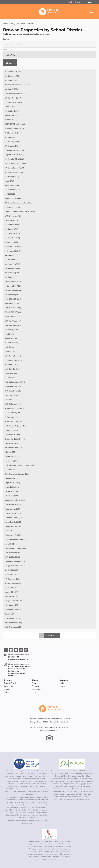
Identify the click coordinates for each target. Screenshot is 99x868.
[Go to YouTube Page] (16, 631)
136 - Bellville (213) (12, 381)
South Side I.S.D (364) (13, 280)
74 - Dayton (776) (11, 202)
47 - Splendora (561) (12, 241)
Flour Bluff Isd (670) (12, 215)
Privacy (32, 703)
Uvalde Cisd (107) (11, 578)
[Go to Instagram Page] (11, 631)
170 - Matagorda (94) (13, 599)
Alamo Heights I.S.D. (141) (15, 481)
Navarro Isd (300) (11, 320)
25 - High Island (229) (13, 355)
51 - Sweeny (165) (12, 442)
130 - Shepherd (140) (13, 486)
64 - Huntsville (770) (13, 206)
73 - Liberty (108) (11, 569)
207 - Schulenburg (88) (13, 604)
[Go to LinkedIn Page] (26, 631)
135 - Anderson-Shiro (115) (15, 543)
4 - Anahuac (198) (11, 398)
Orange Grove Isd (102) (13, 582)
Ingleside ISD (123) (12, 525)
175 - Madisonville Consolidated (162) (19, 446)
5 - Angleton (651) (12, 223)
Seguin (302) (9, 315)
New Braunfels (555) (12, 245)
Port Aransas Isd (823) (13, 180)
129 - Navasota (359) (13, 289)
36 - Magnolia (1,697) (13, 97)
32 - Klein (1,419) (11, 118)
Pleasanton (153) (11, 460)
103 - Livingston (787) (13, 197)
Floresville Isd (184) (12, 416)
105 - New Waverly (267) (14, 337)
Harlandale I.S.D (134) (13, 503)
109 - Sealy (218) (11, 376)
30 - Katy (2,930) (11, 70)
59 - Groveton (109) (12, 560)
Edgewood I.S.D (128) (13, 516)
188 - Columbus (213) (13, 385)
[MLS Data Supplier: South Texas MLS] (72, 745)
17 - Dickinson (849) (12, 171)
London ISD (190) (11, 411)
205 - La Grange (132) (13, 508)
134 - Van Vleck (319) (13, 302)
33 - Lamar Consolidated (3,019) (17, 66)
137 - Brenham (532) (13, 250)
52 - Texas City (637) (13, 228)
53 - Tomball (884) (12, 167)
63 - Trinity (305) (11, 311)
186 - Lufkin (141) (12, 477)
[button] (89, 41)
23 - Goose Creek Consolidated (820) (19, 184)
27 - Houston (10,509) (13, 53)
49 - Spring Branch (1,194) (15, 149)
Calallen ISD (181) (12, 425)
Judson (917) (9, 162)
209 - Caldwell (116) (13, 538)
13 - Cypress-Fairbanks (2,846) (16, 75)
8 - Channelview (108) (13, 564)
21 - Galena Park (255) (13, 341)
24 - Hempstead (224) (13, 368)
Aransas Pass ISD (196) (13, 403)
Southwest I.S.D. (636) (13, 232)
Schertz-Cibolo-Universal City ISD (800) (20, 193)
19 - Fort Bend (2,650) (13, 79)
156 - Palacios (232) (12, 350)
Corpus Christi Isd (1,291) (14, 136)
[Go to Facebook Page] (6, 631)
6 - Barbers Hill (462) (13, 267)
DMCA (46, 703)
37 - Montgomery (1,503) (14, 110)
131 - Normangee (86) (13, 608)
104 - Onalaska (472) (13, 263)
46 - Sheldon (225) (12, 359)
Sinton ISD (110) (11, 556)
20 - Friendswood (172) (13, 429)
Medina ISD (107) (11, 573)
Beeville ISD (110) (12, 551)
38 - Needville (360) (12, 285)
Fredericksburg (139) (13, 490)
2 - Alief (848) (10, 175)
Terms (39, 703)
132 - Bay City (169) (12, 438)
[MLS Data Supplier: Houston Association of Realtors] (27, 745)
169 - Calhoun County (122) (15, 529)
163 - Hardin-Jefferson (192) (16, 407)
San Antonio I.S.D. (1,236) (14, 140)
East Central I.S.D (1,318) (14, 132)
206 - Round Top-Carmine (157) (17, 455)
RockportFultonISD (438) (14, 271)
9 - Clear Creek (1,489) (13, 114)
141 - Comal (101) (12, 586)
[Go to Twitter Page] (21, 631)
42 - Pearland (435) (12, 276)
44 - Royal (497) (11, 258)
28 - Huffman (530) (12, 254)
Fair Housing (65, 703)
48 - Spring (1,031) (12, 158)
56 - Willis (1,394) (12, 123)
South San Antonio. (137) (14, 499)
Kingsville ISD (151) (12, 464)
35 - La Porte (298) (12, 324)
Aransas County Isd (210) (14, 390)
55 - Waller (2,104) (12, 92)
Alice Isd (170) (10, 433)
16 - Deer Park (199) (12, 394)
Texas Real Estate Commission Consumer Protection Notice (50, 700)
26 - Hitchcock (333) (12, 298)
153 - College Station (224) (15, 363)
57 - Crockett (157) (12, 451)
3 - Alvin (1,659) (11, 101)
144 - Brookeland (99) (13, 591)
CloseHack (55, 712)
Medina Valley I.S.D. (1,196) (15, 145)
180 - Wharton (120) (13, 534)
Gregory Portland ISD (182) (15, 420)
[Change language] (71, 2)
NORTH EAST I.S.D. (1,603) (15, 105)
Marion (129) (10, 512)
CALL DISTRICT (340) (13, 293)
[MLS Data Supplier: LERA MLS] (49, 815)
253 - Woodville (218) (13, 372)
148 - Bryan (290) (11, 328)
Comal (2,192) (10, 88)
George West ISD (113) (13, 547)
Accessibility (54, 703)
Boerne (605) (10, 237)
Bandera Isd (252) (11, 346)
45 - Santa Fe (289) (12, 333)
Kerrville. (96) (10, 595)
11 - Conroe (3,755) (12, 57)
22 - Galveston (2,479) (13, 83)
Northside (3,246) (11, 62)
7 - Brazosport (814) (12, 188)
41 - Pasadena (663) (12, 219)
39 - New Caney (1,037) (14, 153)
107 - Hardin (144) (12, 473)
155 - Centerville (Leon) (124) (16, 521)
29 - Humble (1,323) (12, 127)
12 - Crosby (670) (11, 210)
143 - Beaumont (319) (13, 306)
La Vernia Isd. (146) (12, 468)
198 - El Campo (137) (13, 495)
